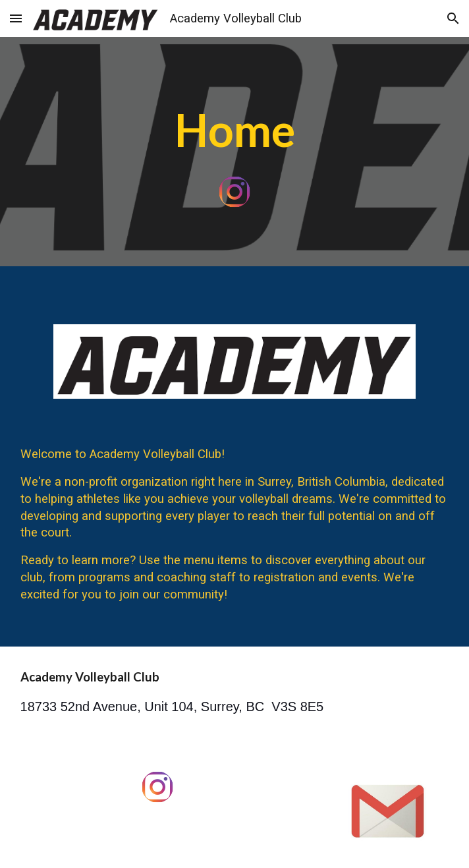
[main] (235, 130)
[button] (16, 18)
